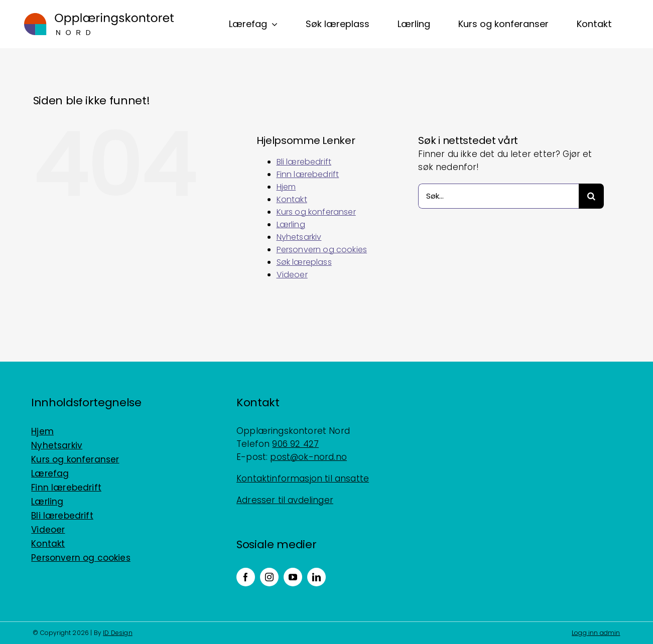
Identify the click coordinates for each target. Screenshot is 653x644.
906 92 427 (295, 444)
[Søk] (591, 196)
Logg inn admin (596, 633)
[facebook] (246, 577)
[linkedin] (316, 577)
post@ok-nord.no (308, 457)
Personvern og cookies (322, 250)
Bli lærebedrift (304, 162)
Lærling (291, 224)
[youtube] (293, 577)
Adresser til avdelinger (285, 500)
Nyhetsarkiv (299, 237)
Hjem (286, 187)
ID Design (118, 633)
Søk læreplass (304, 262)
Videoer (292, 275)
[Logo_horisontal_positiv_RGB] (99, 17)
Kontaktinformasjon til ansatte (303, 478)
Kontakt (292, 199)
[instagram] (269, 577)
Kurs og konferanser (316, 212)
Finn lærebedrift (308, 174)
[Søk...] (498, 196)
